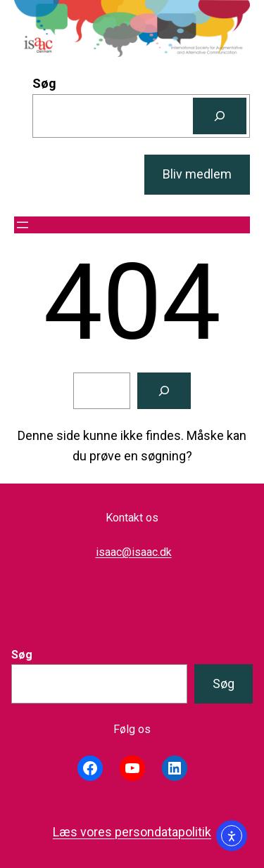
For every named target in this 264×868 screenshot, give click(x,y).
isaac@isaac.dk (134, 552)
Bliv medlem (197, 174)
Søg (44, 83)
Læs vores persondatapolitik (132, 832)
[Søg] (220, 116)
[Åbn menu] (23, 225)
